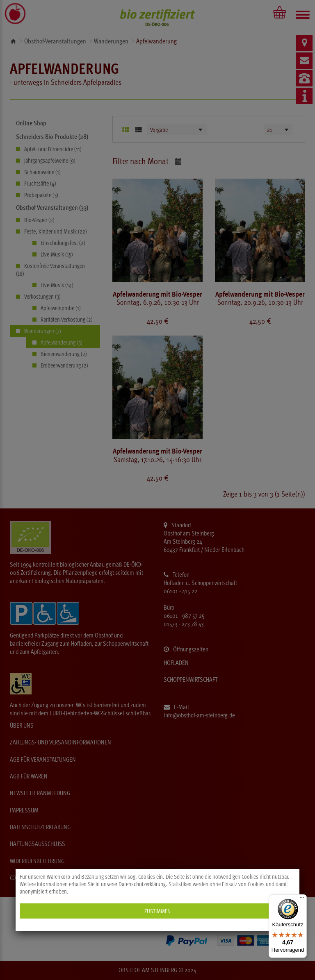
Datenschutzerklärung (142, 884)
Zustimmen (157, 911)
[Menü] (302, 899)
